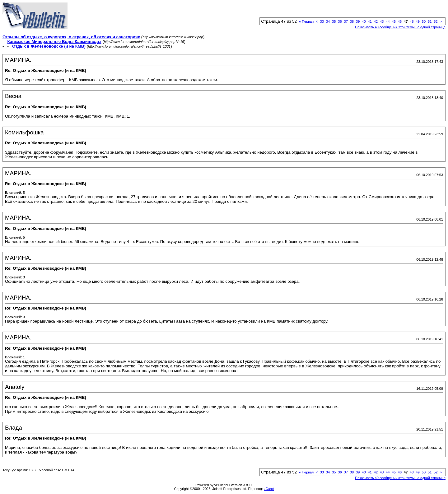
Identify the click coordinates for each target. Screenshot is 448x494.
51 (430, 21)
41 (370, 21)
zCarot (269, 489)
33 (322, 21)
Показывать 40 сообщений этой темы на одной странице (400, 27)
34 (328, 21)
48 (412, 21)
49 (418, 21)
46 (400, 21)
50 (424, 21)
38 (352, 21)
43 (382, 21)
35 (334, 21)
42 (376, 21)
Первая (306, 21)
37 (346, 21)
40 (364, 21)
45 (394, 21)
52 (436, 21)
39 (358, 21)
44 (388, 21)
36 (340, 21)
